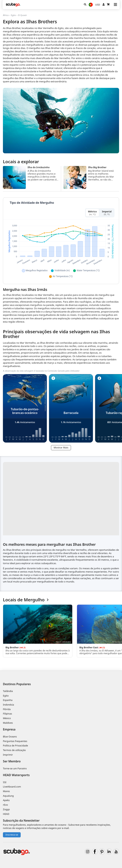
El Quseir (22, 15)
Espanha (8, 700)
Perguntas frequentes (15, 741)
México (7, 718)
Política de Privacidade (15, 745)
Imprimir (8, 755)
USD (98, 5)
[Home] (13, 5)
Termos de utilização (14, 750)
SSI (5, 782)
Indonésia (9, 705)
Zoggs (6, 809)
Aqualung (8, 796)
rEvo (5, 805)
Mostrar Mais (61, 447)
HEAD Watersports (16, 775)
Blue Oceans (10, 737)
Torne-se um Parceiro (15, 768)
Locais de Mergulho (26, 600)
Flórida (7, 709)
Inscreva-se (12, 835)
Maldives (8, 723)
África (6, 15)
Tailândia (8, 691)
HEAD (6, 814)
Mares (6, 791)
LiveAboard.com (12, 787)
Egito (13, 15)
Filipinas (7, 714)
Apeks (6, 800)
